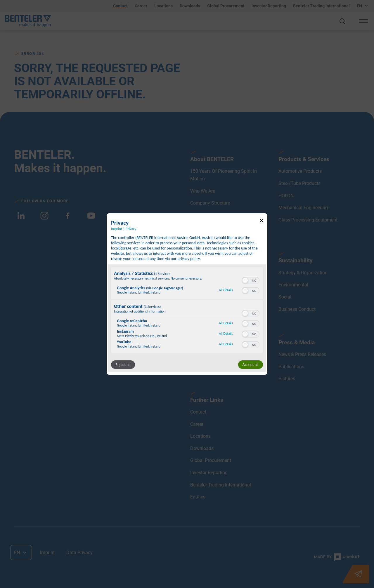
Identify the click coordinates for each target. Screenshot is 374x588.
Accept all (251, 365)
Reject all (123, 365)
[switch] (251, 280)
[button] (245, 280)
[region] (187, 311)
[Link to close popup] (262, 222)
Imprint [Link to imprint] (117, 229)
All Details (226, 290)
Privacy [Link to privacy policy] (131, 229)
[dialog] (187, 294)
